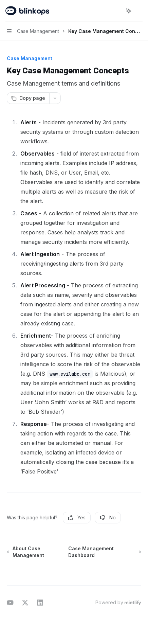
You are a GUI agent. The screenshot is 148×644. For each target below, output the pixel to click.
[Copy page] (28, 98)
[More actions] (139, 11)
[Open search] (116, 11)
